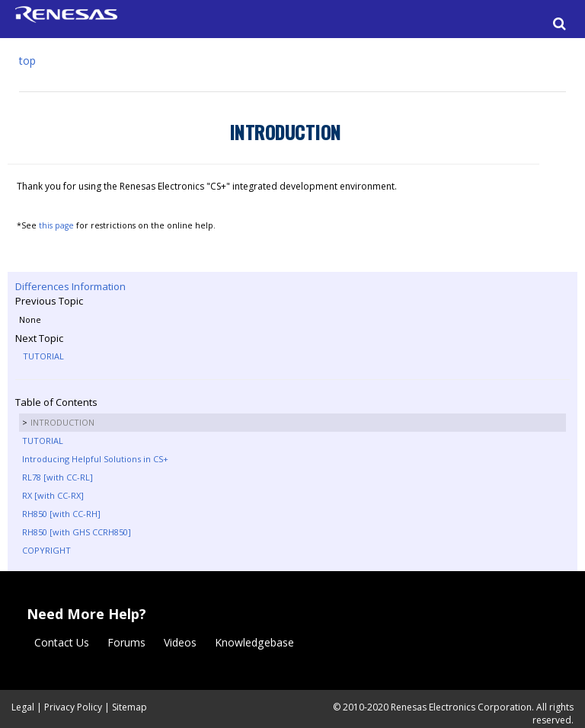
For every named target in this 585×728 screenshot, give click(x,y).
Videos (180, 642)
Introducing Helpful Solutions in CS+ (95, 459)
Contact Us (62, 642)
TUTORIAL (43, 356)
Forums (126, 642)
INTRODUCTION (62, 422)
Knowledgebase (254, 642)
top (27, 61)
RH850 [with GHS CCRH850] (77, 532)
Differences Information (70, 286)
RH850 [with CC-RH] (61, 514)
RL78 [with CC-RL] (58, 477)
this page (56, 225)
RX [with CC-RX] (53, 495)
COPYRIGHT (46, 550)
